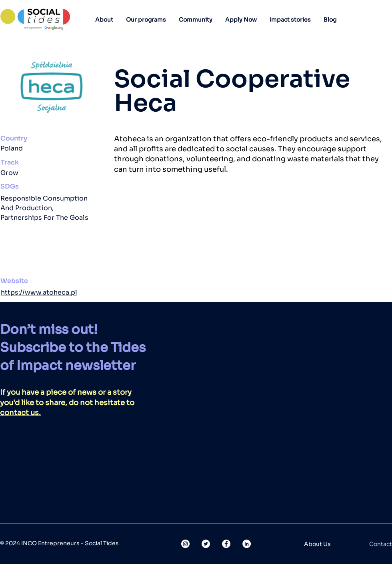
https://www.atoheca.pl (39, 292)
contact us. (20, 413)
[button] (104, 20)
